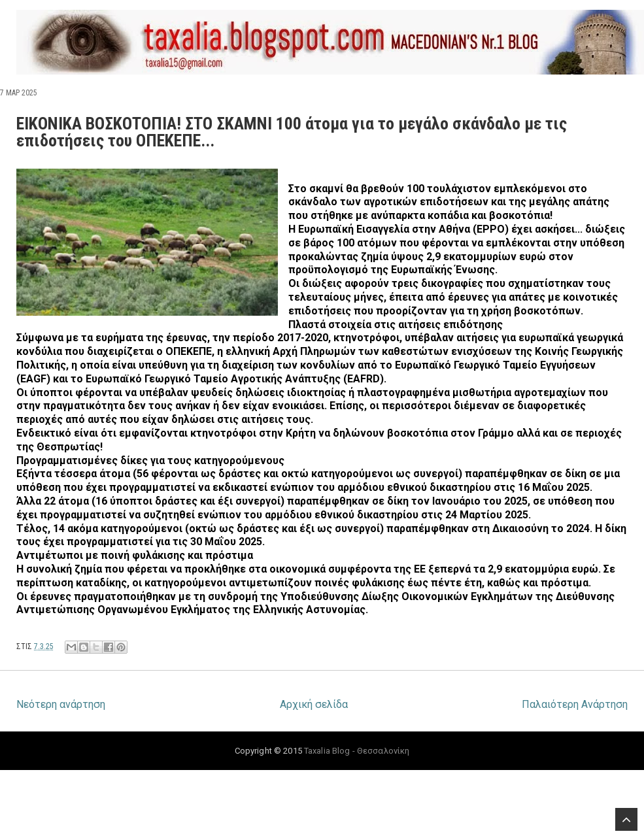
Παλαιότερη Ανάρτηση (575, 704)
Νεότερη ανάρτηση (61, 704)
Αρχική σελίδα (314, 704)
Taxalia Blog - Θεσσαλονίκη (357, 751)
